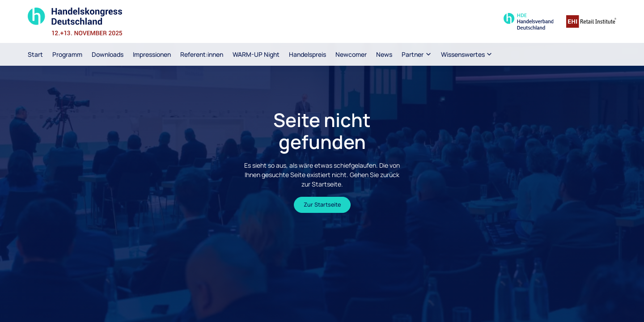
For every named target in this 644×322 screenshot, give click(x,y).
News (384, 54)
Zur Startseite (322, 205)
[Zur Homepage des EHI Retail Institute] (591, 21)
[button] (417, 54)
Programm (67, 54)
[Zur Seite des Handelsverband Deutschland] (529, 21)
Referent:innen (202, 54)
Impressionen (152, 54)
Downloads (108, 54)
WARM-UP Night (256, 54)
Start (35, 54)
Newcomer (351, 54)
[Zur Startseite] (100, 21)
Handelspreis (307, 54)
